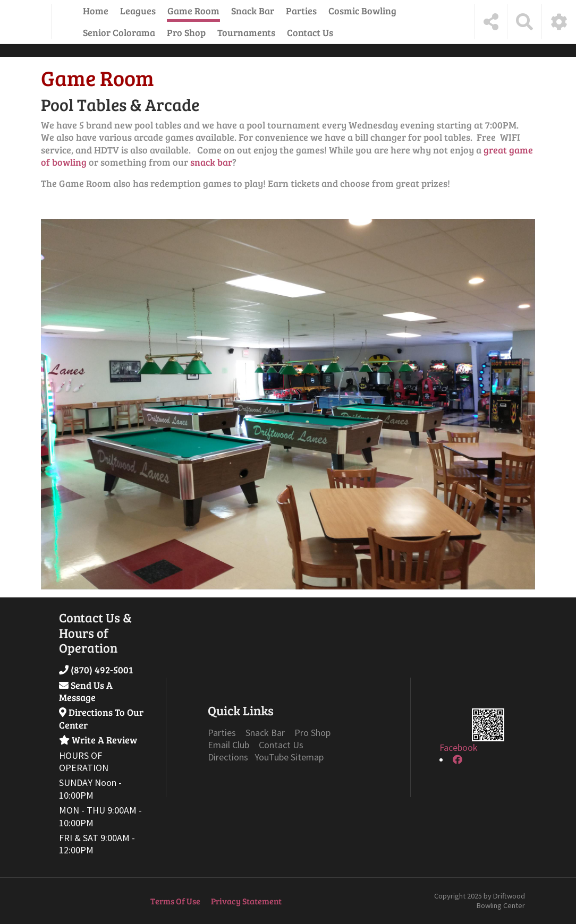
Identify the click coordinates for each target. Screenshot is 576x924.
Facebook (459, 747)
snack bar (211, 162)
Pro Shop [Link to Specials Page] (312, 733)
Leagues (138, 11)
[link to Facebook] (458, 760)
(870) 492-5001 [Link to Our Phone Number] (102, 670)
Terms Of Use (175, 901)
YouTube (272, 757)
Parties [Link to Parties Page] (222, 733)
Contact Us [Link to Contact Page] (281, 745)
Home (96, 11)
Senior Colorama (119, 32)
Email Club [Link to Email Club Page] (228, 745)
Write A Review (104, 740)
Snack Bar (253, 11)
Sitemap (307, 757)
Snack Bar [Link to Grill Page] (265, 733)
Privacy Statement (246, 901)
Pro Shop (186, 32)
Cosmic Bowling (362, 11)
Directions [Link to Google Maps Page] (229, 757)
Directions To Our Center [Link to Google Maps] (101, 718)
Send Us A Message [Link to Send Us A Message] (86, 691)
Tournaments (246, 32)
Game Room (193, 11)
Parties (301, 11)
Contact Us (310, 32)
